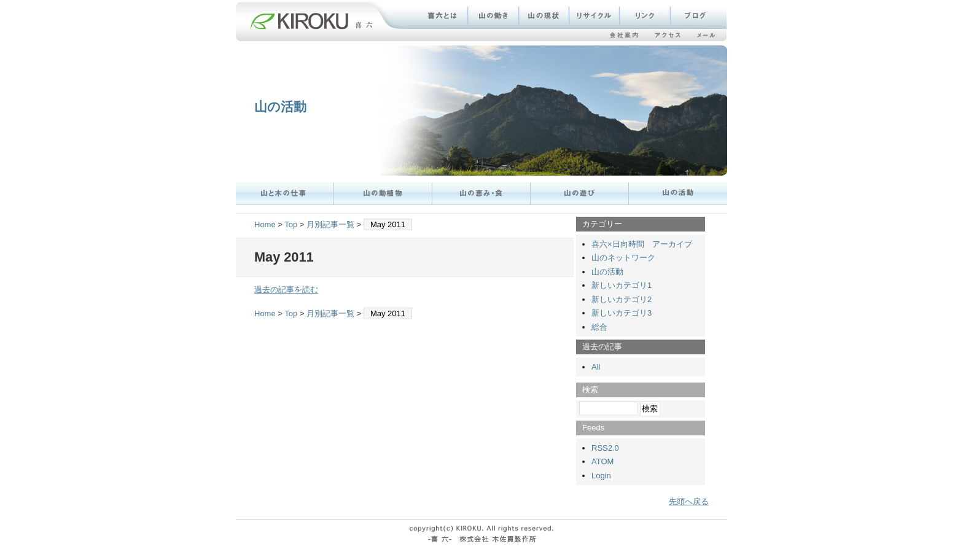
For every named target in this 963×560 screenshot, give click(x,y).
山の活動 (280, 107)
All (596, 367)
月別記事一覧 (330, 224)
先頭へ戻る (689, 501)
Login (601, 476)
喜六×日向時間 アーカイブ (642, 244)
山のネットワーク (623, 258)
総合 (599, 327)
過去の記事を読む (286, 290)
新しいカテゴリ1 (622, 285)
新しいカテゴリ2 (622, 299)
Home (265, 224)
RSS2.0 (605, 448)
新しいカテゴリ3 (622, 313)
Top (291, 224)
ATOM (602, 461)
